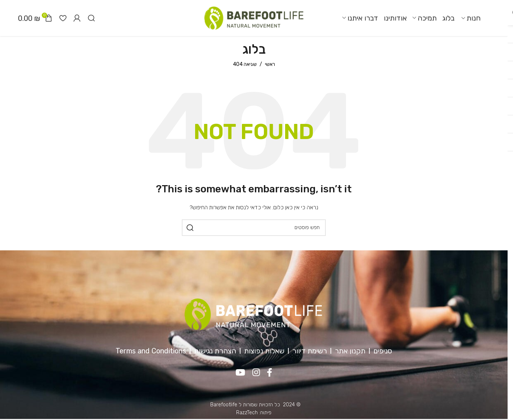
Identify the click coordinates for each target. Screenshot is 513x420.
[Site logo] (254, 18)
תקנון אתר (350, 351)
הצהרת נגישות (215, 351)
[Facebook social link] (270, 373)
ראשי (270, 64)
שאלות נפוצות (264, 351)
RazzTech (247, 413)
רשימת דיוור (310, 351)
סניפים (383, 351)
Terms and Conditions (151, 351)
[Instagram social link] (256, 373)
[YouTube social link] (240, 373)
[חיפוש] (91, 18)
